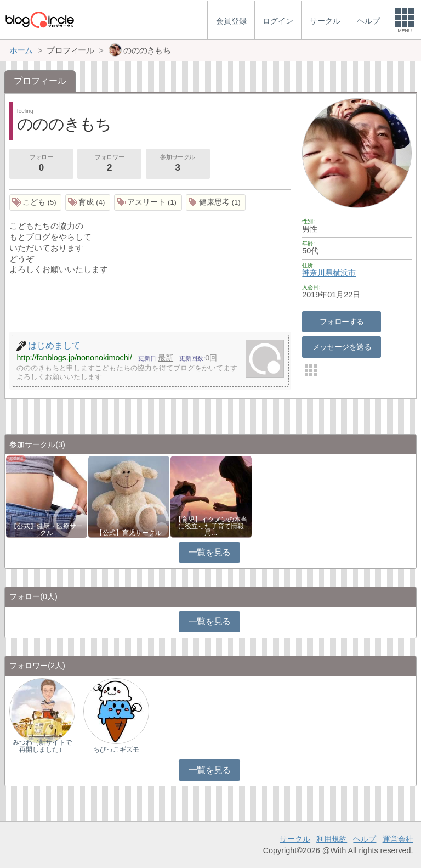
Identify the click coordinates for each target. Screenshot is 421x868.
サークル (295, 839)
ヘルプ (365, 839)
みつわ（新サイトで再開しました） (42, 746)
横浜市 (344, 273)
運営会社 (398, 839)
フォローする (342, 322)
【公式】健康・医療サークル (47, 529)
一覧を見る (210, 552)
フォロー (41, 164)
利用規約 (332, 839)
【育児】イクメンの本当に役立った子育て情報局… (211, 526)
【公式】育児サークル (129, 533)
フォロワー (109, 164)
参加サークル (178, 164)
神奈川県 (317, 273)
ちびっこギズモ (116, 749)
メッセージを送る (342, 347)
